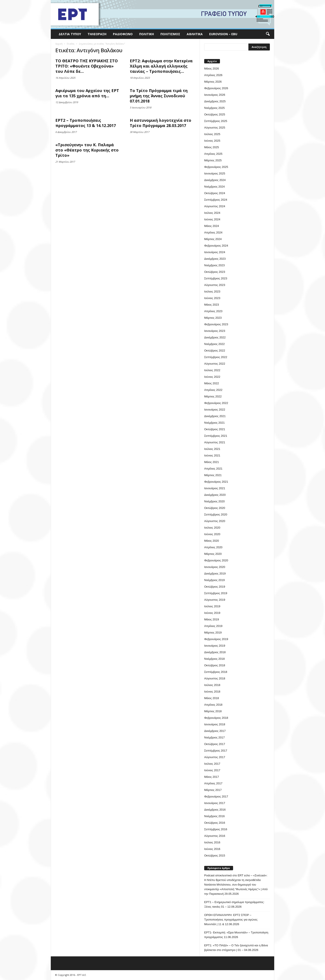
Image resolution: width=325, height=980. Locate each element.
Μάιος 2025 (212, 147)
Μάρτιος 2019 (213, 633)
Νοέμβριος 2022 (214, 344)
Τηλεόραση (97, 34)
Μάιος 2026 (212, 69)
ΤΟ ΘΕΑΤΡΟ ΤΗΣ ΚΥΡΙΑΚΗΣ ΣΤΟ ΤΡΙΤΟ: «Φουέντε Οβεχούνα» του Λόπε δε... (87, 66)
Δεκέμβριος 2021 (215, 416)
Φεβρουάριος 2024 (216, 246)
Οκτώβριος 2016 (215, 823)
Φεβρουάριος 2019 (216, 639)
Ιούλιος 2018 (212, 685)
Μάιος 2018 (212, 698)
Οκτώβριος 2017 (215, 744)
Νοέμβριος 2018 (214, 659)
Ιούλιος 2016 (212, 842)
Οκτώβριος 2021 (215, 429)
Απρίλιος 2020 (213, 547)
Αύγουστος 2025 (215, 128)
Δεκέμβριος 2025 (215, 101)
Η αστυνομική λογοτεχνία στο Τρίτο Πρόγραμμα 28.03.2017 (161, 123)
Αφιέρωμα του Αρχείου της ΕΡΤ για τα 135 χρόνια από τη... (87, 93)
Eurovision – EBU (223, 34)
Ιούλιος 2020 (212, 528)
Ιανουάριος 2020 (215, 567)
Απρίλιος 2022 (213, 390)
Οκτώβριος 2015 (215, 856)
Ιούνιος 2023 (212, 298)
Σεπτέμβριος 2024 (216, 200)
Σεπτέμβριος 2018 (216, 672)
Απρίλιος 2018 (213, 705)
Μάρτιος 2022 (213, 396)
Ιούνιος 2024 (212, 219)
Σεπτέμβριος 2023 (216, 278)
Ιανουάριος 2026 (215, 95)
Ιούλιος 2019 (212, 606)
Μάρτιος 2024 (213, 239)
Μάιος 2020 (212, 541)
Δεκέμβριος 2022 (215, 337)
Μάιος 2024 (212, 226)
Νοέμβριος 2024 (214, 187)
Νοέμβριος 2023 (214, 265)
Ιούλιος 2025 (212, 134)
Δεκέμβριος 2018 (215, 652)
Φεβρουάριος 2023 (216, 324)
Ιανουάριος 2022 (215, 410)
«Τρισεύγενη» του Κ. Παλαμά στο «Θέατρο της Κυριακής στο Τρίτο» (87, 150)
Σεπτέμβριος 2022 (216, 357)
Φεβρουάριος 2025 (216, 167)
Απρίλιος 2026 (213, 75)
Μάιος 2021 (212, 462)
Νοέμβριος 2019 (214, 580)
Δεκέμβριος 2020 (215, 495)
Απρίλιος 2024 (213, 232)
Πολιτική (147, 34)
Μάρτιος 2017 (213, 790)
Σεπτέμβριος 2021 (216, 436)
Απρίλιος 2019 (213, 626)
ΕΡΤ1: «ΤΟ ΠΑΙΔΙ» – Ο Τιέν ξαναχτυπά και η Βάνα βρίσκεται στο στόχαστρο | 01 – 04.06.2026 (236, 948)
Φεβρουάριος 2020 (216, 560)
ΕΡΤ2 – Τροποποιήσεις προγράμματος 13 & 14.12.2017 (86, 123)
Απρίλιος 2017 (213, 783)
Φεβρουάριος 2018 (216, 718)
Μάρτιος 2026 (213, 82)
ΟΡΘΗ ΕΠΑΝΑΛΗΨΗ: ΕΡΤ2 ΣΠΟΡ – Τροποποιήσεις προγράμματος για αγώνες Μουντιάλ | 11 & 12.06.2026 (231, 920)
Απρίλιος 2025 (213, 154)
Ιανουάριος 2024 (215, 252)
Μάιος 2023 (212, 305)
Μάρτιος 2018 (213, 711)
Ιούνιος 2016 (212, 849)
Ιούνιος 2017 (212, 770)
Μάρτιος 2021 (213, 475)
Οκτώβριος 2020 (215, 508)
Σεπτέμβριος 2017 (216, 751)
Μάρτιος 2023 (213, 318)
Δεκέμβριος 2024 (215, 180)
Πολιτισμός (170, 34)
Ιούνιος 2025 (212, 141)
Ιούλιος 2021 (212, 449)
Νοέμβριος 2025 (214, 108)
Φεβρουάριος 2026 (216, 88)
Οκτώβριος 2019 (215, 587)
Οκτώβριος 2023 (215, 272)
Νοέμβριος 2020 (214, 501)
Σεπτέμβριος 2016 (216, 829)
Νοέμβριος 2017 (214, 737)
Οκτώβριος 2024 (215, 193)
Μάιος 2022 (212, 383)
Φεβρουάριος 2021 (216, 482)
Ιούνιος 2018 (212, 692)
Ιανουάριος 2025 (215, 173)
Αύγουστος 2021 (215, 442)
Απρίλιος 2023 (213, 311)
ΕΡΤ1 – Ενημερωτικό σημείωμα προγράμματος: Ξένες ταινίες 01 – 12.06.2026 (234, 904)
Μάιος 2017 (212, 777)
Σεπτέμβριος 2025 (216, 121)
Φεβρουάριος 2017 (216, 796)
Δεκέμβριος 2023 (215, 259)
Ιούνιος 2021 (212, 455)
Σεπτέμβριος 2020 (216, 514)
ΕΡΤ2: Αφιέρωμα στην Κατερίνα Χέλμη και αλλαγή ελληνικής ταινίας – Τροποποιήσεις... (161, 66)
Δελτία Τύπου (70, 34)
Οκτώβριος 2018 (215, 665)
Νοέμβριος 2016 (214, 816)
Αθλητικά (195, 34)
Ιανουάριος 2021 (215, 488)
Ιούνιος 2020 (212, 534)
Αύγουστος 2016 (215, 836)
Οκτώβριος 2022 (215, 351)
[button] (268, 34)
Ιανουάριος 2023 (215, 331)
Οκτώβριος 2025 (215, 114)
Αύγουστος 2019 (215, 600)
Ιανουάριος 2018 (215, 724)
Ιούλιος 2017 (212, 764)
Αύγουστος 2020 (215, 521)
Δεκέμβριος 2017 (215, 731)
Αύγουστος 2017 (215, 757)
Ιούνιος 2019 (212, 613)
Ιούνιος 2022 (212, 377)
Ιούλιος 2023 (212, 292)
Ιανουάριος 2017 (215, 803)
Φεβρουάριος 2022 (216, 403)
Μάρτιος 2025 (213, 160)
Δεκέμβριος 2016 (215, 810)
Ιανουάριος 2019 (215, 646)
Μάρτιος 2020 (213, 554)
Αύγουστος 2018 (215, 678)
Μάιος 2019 (212, 619)
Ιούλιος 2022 (212, 370)
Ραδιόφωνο (123, 34)
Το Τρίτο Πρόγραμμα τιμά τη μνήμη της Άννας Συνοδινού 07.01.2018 (159, 96)
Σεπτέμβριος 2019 (216, 593)
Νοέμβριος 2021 (214, 423)
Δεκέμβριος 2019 (215, 574)
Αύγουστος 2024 (215, 206)
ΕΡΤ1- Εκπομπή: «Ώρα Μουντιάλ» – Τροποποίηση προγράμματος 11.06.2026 (236, 935)
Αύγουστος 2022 (215, 364)
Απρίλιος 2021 (213, 469)
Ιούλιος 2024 (212, 213)
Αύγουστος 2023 (215, 285)
